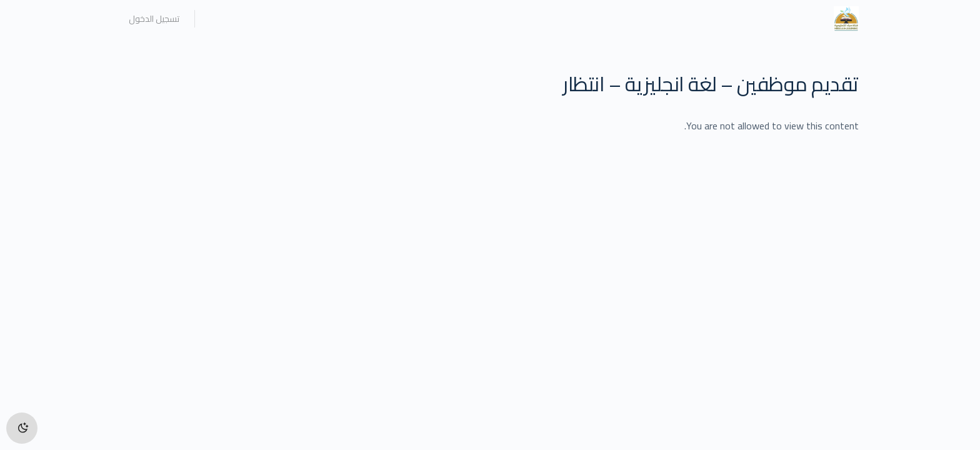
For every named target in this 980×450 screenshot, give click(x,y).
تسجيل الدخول (154, 19)
